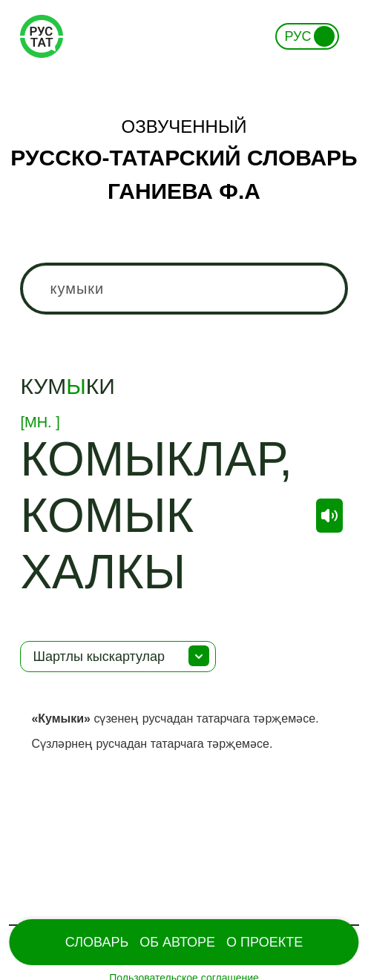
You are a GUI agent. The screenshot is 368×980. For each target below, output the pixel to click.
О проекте (264, 942)
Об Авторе (177, 942)
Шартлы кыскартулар (99, 657)
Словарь (97, 942)
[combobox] (184, 289)
